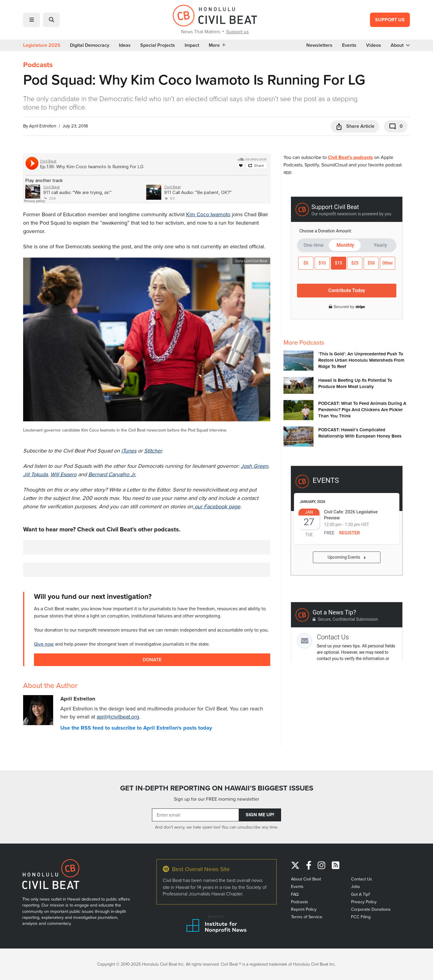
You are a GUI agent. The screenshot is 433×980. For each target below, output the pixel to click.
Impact (192, 45)
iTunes (129, 451)
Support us (237, 31)
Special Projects (158, 45)
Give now (44, 644)
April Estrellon (43, 126)
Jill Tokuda (35, 474)
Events (349, 45)
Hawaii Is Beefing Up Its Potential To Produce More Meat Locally (355, 383)
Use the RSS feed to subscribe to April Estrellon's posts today (136, 728)
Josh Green (254, 466)
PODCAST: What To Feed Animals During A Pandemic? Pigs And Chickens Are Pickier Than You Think (362, 409)
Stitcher (153, 451)
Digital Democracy (90, 45)
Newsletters (319, 45)
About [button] (400, 45)
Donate (152, 660)
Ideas (125, 45)
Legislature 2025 (42, 45)
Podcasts (38, 65)
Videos (374, 45)
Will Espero (64, 474)
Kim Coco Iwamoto (208, 214)
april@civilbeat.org (118, 717)
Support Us (390, 20)
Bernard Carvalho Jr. (112, 474)
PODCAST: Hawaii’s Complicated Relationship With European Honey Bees (360, 433)
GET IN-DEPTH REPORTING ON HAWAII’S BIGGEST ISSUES (217, 788)
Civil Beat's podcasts (350, 157)
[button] (32, 20)
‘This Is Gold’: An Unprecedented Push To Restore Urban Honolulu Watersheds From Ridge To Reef (361, 360)
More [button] (217, 45)
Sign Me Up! (260, 815)
